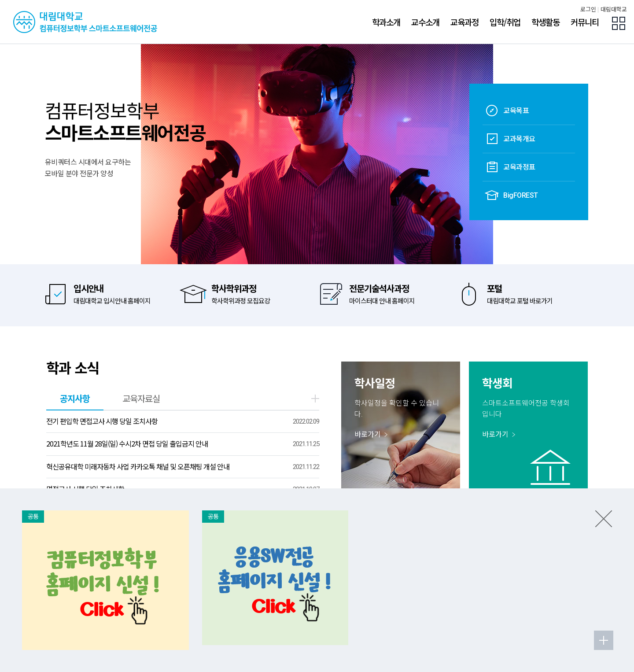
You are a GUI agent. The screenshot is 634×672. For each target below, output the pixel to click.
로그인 (588, 9)
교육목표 (507, 111)
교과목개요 (510, 139)
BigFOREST (511, 195)
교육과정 (464, 22)
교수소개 (425, 22)
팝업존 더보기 (604, 640)
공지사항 (75, 398)
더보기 (315, 399)
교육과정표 (510, 167)
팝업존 (619, 23)
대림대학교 (614, 9)
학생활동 (546, 22)
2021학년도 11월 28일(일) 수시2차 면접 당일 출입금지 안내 (127, 443)
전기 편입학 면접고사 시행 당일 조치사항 (102, 421)
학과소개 (386, 22)
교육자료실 (141, 398)
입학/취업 (505, 22)
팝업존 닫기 (604, 519)
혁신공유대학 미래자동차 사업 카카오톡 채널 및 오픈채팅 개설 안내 (138, 466)
